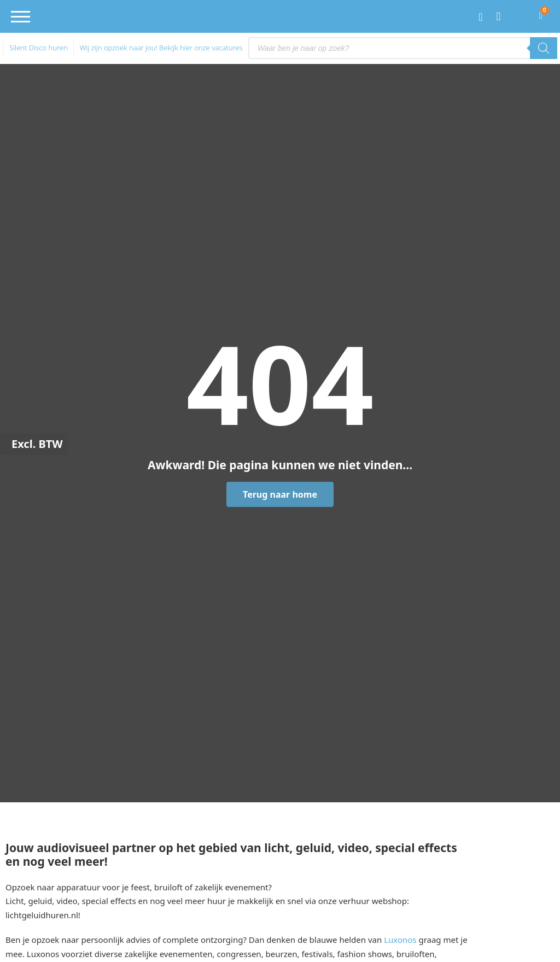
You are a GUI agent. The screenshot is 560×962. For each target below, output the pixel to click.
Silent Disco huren (39, 48)
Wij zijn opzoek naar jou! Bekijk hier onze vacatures (161, 48)
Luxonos (400, 940)
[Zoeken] (544, 48)
